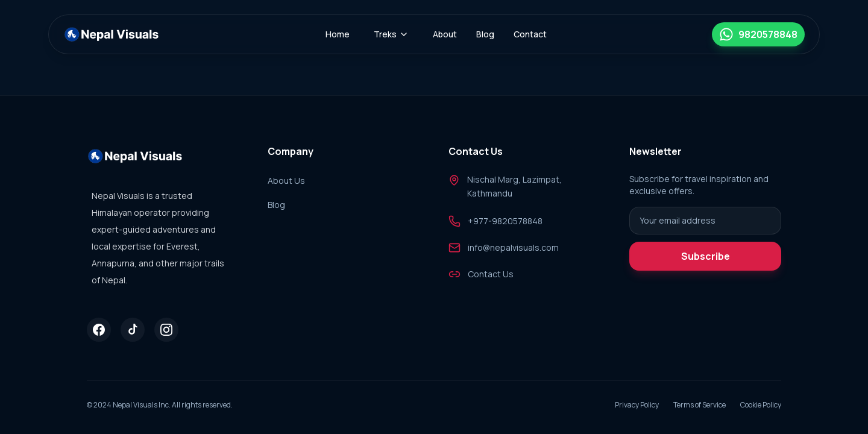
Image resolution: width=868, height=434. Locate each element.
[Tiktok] (133, 330)
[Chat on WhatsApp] (758, 34)
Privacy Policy (637, 405)
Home (338, 34)
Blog (485, 34)
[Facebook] (99, 330)
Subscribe (706, 256)
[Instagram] (166, 330)
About (445, 34)
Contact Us (491, 274)
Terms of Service (700, 405)
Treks (391, 34)
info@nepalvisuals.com (513, 247)
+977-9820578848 (505, 221)
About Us (286, 181)
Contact (530, 34)
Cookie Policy (761, 405)
